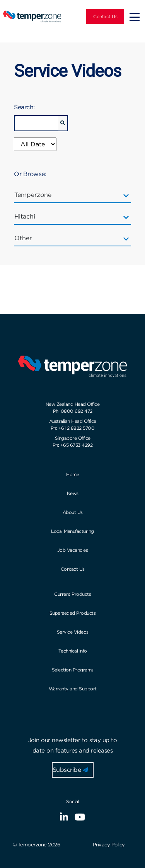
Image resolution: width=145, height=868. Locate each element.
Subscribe (70, 770)
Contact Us (105, 16)
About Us (73, 512)
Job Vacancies (73, 550)
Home (72, 474)
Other (26, 238)
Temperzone (35, 195)
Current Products (72, 594)
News (73, 493)
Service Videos (73, 632)
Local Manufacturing (72, 531)
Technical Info (73, 651)
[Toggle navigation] (135, 17)
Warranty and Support (73, 689)
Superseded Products (73, 613)
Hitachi (27, 217)
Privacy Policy (109, 845)
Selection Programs (73, 670)
